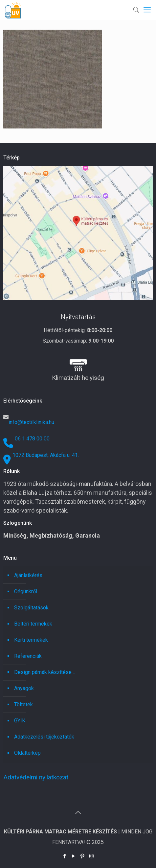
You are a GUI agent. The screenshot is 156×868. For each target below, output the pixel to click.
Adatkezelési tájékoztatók (44, 737)
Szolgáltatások (31, 608)
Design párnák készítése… (45, 672)
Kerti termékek (31, 640)
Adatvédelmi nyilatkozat (36, 777)
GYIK (20, 721)
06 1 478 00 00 (32, 439)
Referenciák (28, 656)
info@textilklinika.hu (31, 422)
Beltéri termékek (33, 624)
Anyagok (24, 688)
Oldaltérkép (27, 753)
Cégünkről (26, 591)
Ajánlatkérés (28, 575)
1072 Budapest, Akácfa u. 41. (46, 455)
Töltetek (23, 704)
